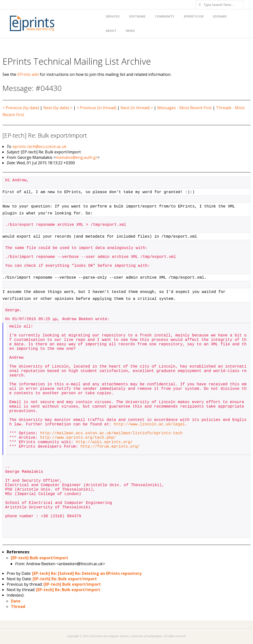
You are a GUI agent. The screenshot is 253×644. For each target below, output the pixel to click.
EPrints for (194, 16)
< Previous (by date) (21, 108)
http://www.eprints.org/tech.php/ (78, 438)
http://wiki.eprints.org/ (104, 442)
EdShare (220, 16)
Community (165, 16)
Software (137, 16)
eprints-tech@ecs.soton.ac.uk (40, 146)
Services (113, 16)
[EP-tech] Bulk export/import (40, 558)
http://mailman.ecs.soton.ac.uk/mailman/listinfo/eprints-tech (111, 433)
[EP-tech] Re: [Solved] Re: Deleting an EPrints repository (87, 573)
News (130, 31)
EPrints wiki (28, 74)
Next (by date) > (58, 108)
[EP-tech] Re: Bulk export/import (65, 579)
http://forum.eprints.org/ (110, 447)
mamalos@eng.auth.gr (76, 157)
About (111, 31)
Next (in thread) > (137, 108)
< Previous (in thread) (96, 108)
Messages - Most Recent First (184, 108)
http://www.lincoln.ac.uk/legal (149, 424)
